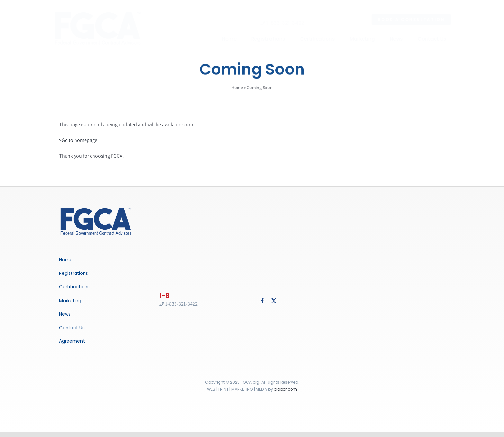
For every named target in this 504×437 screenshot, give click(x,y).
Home (237, 88)
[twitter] (274, 301)
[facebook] (262, 301)
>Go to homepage (78, 140)
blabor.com (285, 389)
